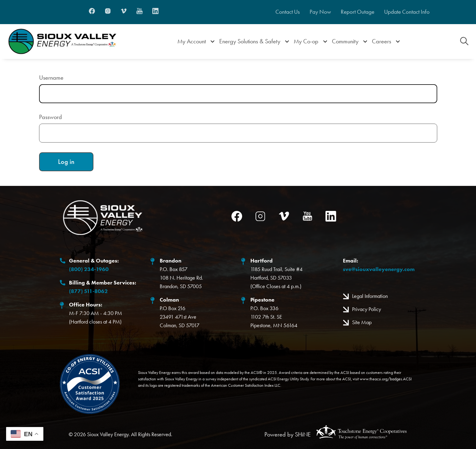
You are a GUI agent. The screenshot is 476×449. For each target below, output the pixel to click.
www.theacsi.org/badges (381, 379)
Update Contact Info (407, 12)
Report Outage (358, 12)
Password (51, 117)
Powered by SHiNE (288, 434)
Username (51, 78)
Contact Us (288, 12)
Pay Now (320, 12)
